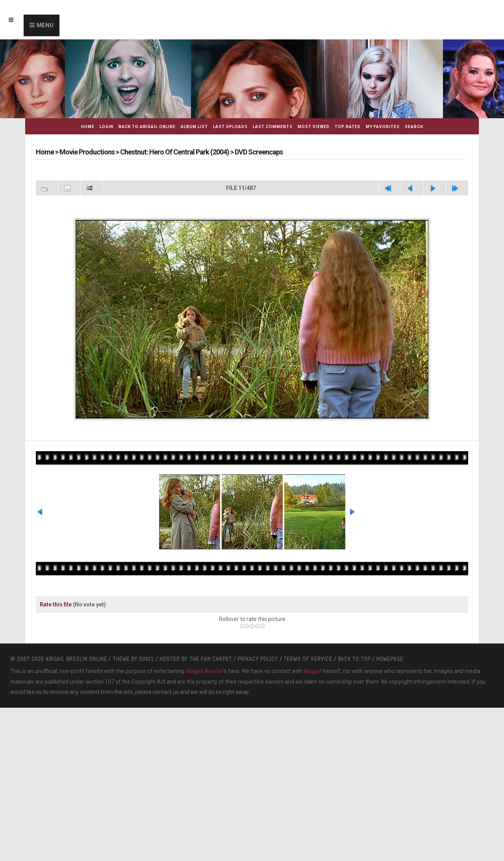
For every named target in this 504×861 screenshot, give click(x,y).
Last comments (273, 127)
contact (162, 692)
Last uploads (230, 127)
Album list (194, 127)
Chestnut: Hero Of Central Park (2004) (175, 152)
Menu (45, 25)
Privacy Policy (258, 659)
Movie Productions (87, 152)
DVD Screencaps (259, 152)
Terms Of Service (308, 659)
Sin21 (146, 659)
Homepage (390, 659)
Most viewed (314, 127)
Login (107, 127)
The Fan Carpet (211, 659)
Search (414, 127)
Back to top (354, 659)
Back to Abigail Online (147, 127)
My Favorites (383, 127)
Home (88, 127)
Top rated (348, 127)
